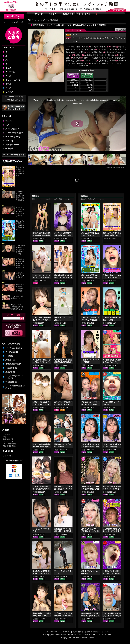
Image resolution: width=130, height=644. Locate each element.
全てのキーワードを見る (14, 155)
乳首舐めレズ (11, 382)
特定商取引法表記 (10, 446)
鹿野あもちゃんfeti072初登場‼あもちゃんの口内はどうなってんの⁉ (90, 531)
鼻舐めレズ (10, 372)
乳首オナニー (11, 360)
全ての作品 (14, 96)
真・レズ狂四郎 (12, 129)
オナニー (9, 84)
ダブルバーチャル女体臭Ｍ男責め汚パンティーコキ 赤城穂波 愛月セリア (63, 616)
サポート (7, 437)
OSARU (9, 121)
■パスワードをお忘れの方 (14, 22)
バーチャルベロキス (14, 348)
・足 (75, 35)
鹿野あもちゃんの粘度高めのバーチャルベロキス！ (112, 489)
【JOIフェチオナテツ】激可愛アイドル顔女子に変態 (21, 250)
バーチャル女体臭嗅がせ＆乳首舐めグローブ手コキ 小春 (63, 235)
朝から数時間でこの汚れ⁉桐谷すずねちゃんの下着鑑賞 (90, 616)
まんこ (8, 68)
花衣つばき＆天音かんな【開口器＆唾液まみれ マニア (20, 171)
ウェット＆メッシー (14, 80)
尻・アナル (10, 72)
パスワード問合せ (10, 444)
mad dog (9, 141)
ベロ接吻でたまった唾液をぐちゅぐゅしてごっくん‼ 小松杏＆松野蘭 (112, 362)
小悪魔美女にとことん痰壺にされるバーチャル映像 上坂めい (63, 489)
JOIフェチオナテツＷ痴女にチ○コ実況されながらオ (17, 307)
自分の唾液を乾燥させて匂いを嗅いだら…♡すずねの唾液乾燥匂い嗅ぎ (112, 531)
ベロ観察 (9, 356)
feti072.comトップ (52, 632)
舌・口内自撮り (12, 352)
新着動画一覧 (8, 439)
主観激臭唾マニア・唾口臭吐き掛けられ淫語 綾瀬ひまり (63, 531)
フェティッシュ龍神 (14, 133)
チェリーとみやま (13, 137)
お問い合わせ (78, 632)
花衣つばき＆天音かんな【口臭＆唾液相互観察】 (20, 225)
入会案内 (7, 434)
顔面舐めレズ (11, 368)
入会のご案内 (8, 456)
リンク (107, 632)
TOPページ (32, 20)
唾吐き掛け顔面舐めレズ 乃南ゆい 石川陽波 (20, 288)
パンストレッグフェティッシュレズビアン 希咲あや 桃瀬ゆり (42, 278)
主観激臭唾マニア (13, 364)
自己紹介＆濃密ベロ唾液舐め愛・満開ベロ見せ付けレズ (20, 263)
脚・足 (8, 76)
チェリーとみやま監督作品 (82, 38)
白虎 (7, 125)
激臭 (94, 38)
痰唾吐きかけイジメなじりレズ (20, 275)
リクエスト (10, 92)
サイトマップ (8, 441)
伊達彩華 (9, 149)
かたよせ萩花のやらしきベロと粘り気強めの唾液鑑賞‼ (90, 447)
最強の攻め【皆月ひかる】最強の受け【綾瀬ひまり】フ (20, 212)
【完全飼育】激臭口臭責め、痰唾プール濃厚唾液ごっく (20, 197)
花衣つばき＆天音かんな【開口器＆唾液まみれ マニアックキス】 (112, 235)
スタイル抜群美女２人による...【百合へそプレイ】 (90, 235)
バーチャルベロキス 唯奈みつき (17, 297)
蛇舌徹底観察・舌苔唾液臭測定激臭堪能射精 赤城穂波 (63, 362)
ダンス (8, 88)
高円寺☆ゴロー (12, 145)
